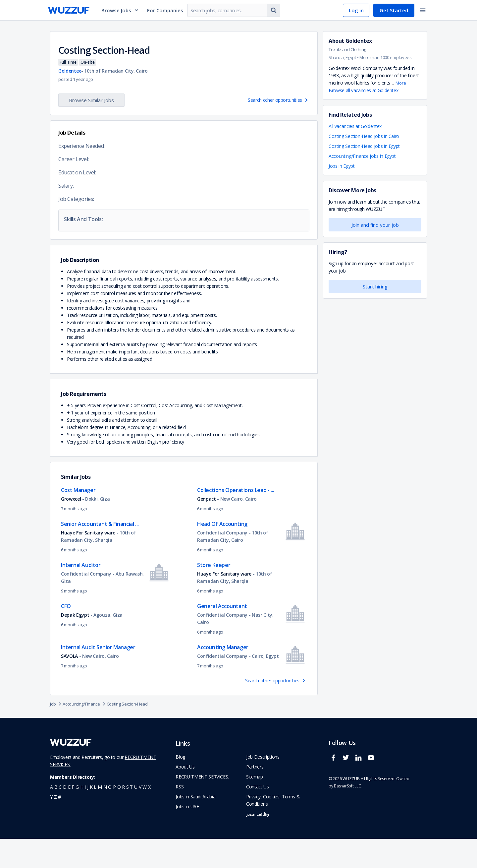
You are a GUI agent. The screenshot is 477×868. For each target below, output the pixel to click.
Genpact (207, 528)
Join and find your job (375, 225)
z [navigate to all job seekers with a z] (55, 826)
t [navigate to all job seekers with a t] (131, 816)
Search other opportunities (279, 100)
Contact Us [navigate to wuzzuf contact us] (258, 816)
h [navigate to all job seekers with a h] (82, 816)
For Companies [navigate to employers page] (165, 10)
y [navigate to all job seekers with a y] (51, 826)
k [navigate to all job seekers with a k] (91, 816)
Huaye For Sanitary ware (88, 562)
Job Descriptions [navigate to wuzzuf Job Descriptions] (263, 786)
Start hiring (375, 286)
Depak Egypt (75, 644)
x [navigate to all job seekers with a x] (149, 816)
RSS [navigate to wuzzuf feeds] (180, 816)
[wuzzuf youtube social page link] (373, 790)
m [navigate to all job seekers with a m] (100, 816)
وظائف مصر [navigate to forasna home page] (258, 843)
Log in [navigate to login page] (356, 10)
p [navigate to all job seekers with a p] (114, 816)
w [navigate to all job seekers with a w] (145, 816)
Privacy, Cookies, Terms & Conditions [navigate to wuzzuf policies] (273, 829)
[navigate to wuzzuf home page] (69, 10)
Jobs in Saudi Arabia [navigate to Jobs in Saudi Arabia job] (195, 826)
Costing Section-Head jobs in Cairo (364, 136)
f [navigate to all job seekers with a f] (73, 816)
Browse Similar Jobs (91, 100)
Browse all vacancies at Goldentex (363, 90)
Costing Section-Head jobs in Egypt (364, 146)
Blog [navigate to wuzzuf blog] (180, 786)
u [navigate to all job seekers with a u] (136, 816)
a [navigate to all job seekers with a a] (52, 816)
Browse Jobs (120, 10)
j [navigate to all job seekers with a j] (88, 816)
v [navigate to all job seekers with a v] (140, 816)
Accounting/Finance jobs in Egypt (362, 156)
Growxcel (71, 528)
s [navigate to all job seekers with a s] (128, 816)
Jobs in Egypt (342, 166)
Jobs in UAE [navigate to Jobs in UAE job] (187, 836)
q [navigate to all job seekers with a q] (119, 816)
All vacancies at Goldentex (355, 126)
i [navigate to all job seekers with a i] (85, 816)
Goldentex (359, 41)
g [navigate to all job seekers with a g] (77, 816)
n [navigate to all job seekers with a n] (105, 816)
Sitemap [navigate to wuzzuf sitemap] (255, 806)
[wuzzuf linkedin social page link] (360, 790)
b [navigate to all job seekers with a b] (56, 816)
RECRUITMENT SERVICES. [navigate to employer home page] (202, 806)
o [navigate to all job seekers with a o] (110, 816)
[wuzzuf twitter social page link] (347, 790)
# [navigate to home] (59, 826)
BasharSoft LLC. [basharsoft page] (348, 815)
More (401, 83)
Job (56, 733)
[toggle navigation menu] (423, 10)
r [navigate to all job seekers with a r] (123, 816)
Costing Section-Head (127, 733)
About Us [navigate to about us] (185, 796)
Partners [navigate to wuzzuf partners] (255, 796)
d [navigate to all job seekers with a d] (65, 816)
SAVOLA (69, 685)
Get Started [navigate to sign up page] (394, 10)
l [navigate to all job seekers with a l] (95, 816)
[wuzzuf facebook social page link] (335, 790)
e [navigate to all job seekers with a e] (69, 816)
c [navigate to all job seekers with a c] (60, 816)
